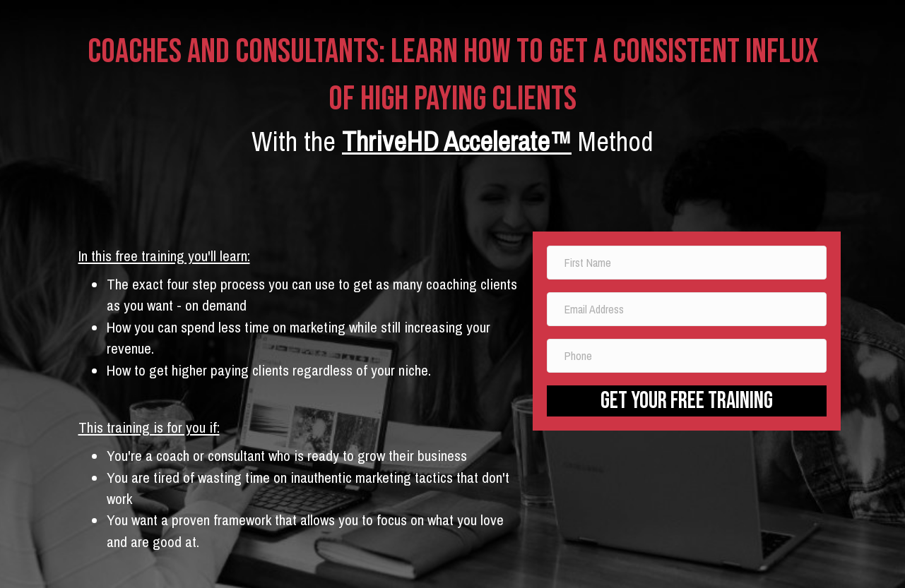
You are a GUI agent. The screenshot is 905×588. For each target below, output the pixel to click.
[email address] (687, 309)
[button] (687, 401)
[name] (687, 263)
